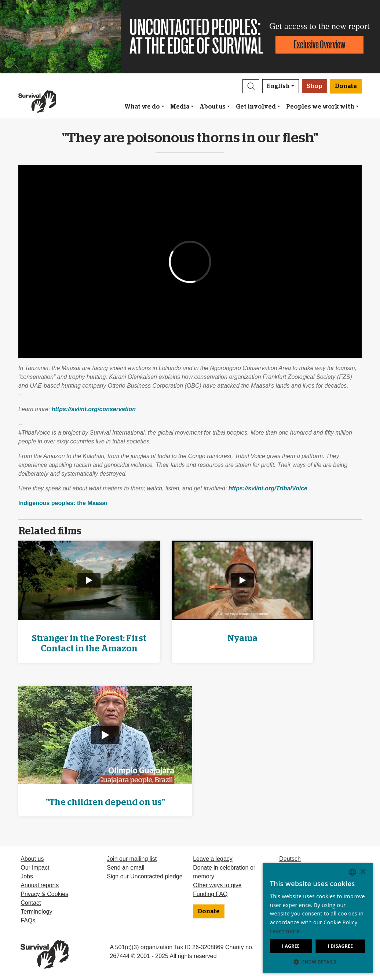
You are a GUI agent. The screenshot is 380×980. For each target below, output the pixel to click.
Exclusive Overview (319, 45)
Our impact (35, 868)
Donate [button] (346, 86)
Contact (31, 903)
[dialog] (318, 918)
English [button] (278, 86)
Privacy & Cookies (44, 894)
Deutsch (290, 859)
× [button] (363, 872)
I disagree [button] (340, 946)
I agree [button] (291, 946)
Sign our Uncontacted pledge (145, 876)
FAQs (28, 920)
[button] (251, 86)
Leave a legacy (213, 859)
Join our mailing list (132, 859)
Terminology (36, 912)
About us (213, 107)
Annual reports (40, 885)
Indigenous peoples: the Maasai (63, 503)
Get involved (256, 107)
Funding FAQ (210, 894)
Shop (315, 86)
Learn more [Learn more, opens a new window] (285, 931)
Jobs (27, 876)
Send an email (125, 868)
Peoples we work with (320, 107)
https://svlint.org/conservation (94, 409)
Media (180, 107)
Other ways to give (217, 885)
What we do (142, 107)
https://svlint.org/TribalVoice (268, 488)
